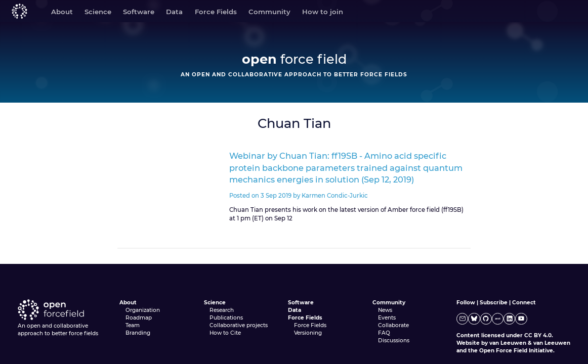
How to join (323, 12)
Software (139, 12)
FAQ (384, 333)
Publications (226, 318)
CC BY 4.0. (539, 335)
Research (222, 310)
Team (133, 325)
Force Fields (216, 12)
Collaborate (393, 325)
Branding (138, 333)
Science (98, 12)
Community (269, 12)
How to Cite (225, 333)
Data (174, 12)
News (385, 310)
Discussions (394, 340)
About (62, 12)
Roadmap (139, 318)
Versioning (308, 333)
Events (387, 318)
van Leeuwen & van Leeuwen (530, 343)
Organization (143, 310)
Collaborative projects (239, 325)
